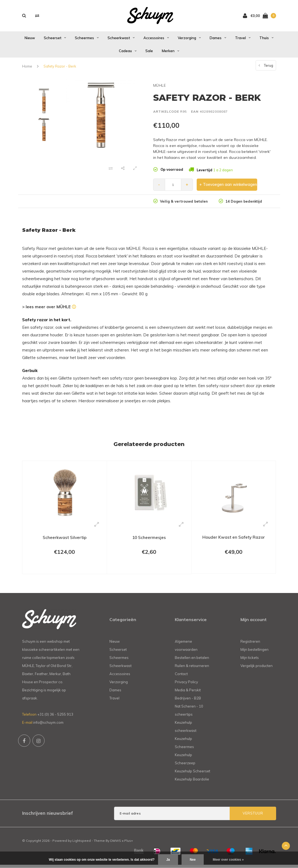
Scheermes (87, 40)
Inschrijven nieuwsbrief (48, 816)
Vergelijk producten (257, 669)
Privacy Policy (186, 685)
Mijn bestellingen (255, 652)
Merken (170, 53)
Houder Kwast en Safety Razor (234, 539)
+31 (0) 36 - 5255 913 (55, 717)
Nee (193, 860)
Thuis (266, 40)
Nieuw (30, 40)
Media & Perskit (188, 693)
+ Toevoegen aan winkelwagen (227, 187)
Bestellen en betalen (192, 661)
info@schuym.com (48, 725)
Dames (218, 40)
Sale (149, 53)
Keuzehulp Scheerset (192, 774)
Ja (168, 860)
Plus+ (129, 844)
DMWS (116, 844)
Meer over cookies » (228, 860)
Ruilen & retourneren (192, 669)
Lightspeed (82, 844)
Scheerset (55, 40)
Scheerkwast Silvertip (65, 539)
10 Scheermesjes (149, 539)
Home (27, 68)
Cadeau (128, 53)
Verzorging (189, 40)
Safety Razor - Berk (60, 68)
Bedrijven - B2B (188, 701)
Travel (243, 40)
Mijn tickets (250, 661)
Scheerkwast (121, 40)
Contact (181, 677)
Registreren (250, 644)
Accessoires (156, 40)
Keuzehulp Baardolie (192, 782)
